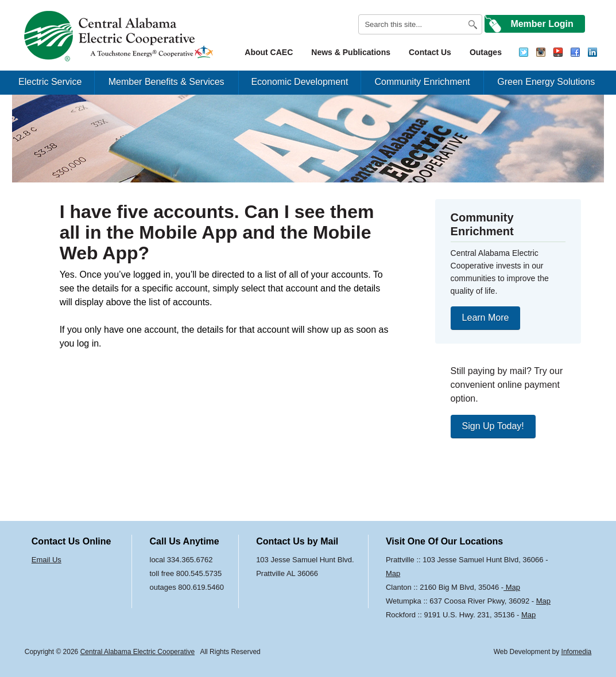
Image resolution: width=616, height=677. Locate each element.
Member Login (542, 24)
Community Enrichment (422, 82)
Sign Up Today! (493, 426)
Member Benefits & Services (166, 82)
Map (393, 573)
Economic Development (299, 82)
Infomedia (577, 652)
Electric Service (50, 82)
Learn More (486, 318)
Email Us (47, 560)
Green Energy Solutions (546, 82)
